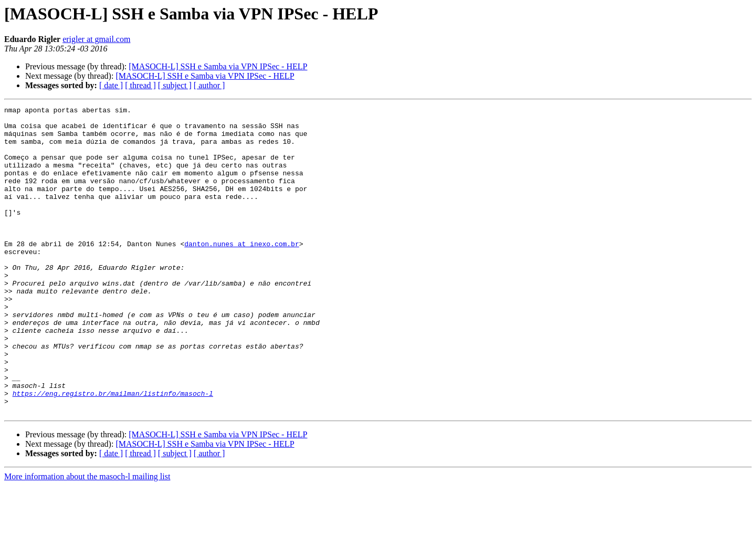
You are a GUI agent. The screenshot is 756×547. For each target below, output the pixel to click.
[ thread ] (140, 85)
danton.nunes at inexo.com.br (241, 272)
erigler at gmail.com (96, 39)
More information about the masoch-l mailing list (87, 538)
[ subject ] (175, 85)
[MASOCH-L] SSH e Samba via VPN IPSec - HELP (218, 66)
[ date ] (111, 85)
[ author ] (209, 85)
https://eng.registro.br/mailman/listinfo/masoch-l (113, 451)
